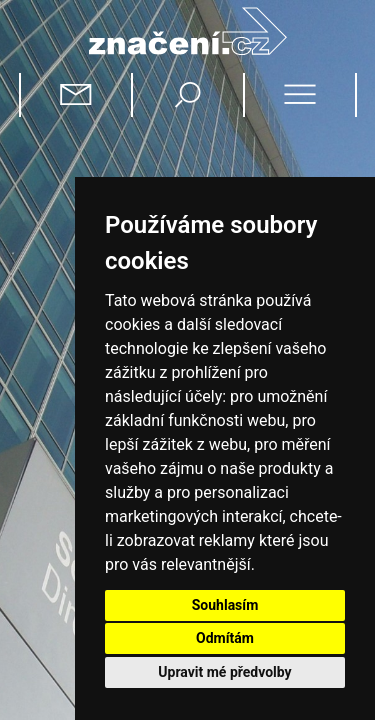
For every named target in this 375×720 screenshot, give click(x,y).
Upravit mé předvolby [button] (224, 672)
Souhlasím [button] (225, 605)
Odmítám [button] (225, 638)
